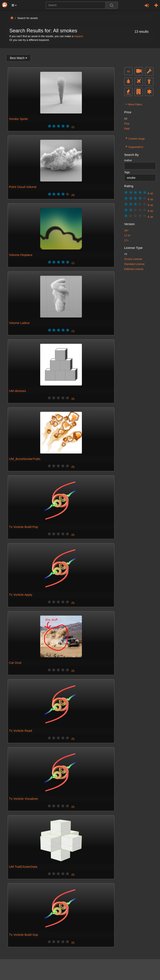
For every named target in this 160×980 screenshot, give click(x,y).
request (78, 36)
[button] (14, 5)
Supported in (134, 146)
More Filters (134, 104)
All (128, 72)
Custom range (135, 138)
